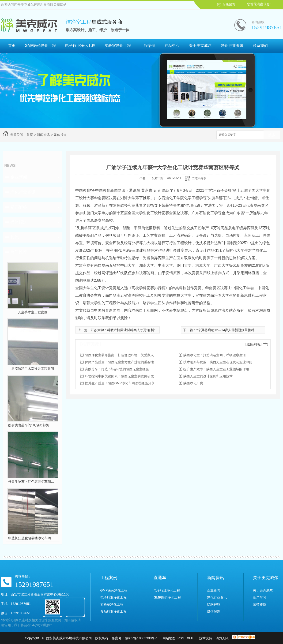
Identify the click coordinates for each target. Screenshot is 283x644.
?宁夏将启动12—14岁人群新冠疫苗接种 (225, 330)
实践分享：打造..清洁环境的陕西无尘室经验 (117, 369)
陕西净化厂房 (193, 383)
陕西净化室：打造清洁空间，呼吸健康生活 (215, 355)
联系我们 (260, 46)
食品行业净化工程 (113, 611)
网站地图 (169, 638)
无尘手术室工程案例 (33, 312)
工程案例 (148, 46)
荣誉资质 (260, 604)
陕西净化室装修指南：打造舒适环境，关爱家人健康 (122, 355)
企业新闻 (19, 177)
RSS (181, 638)
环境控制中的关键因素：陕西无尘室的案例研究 (119, 376)
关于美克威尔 (200, 46)
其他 (15, 237)
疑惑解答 (19, 207)
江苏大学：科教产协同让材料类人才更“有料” (123, 330)
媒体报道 (60, 135)
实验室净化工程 (118, 46)
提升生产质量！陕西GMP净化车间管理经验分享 (120, 383)
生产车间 (260, 597)
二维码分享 (199, 178)
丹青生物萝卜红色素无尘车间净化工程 (32, 482)
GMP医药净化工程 (40, 46)
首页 (12, 46)
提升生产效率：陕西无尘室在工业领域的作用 (216, 369)
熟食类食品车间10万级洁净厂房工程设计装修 (32, 425)
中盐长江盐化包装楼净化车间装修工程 (32, 538)
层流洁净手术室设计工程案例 (33, 369)
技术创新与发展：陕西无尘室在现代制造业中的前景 (221, 362)
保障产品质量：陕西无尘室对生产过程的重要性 (119, 362)
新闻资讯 (43, 135)
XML (191, 638)
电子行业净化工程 (80, 46)
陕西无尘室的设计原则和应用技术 (208, 376)
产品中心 (172, 46)
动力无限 (222, 638)
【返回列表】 (253, 344)
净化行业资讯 (232, 46)
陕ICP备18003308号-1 (141, 638)
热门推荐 (19, 252)
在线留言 (229, 5)
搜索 (272, 135)
